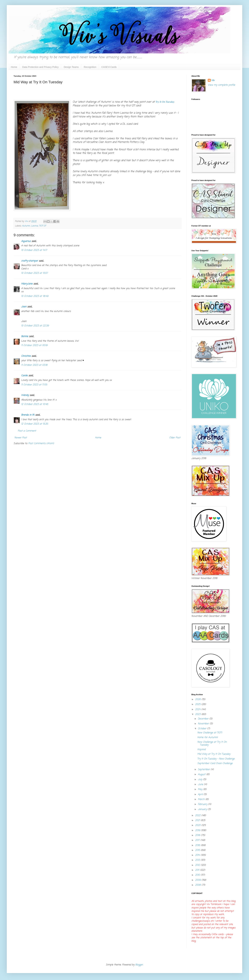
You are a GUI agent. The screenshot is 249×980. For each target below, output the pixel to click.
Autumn (26, 226)
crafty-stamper (30, 261)
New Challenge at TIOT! (210, 733)
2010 (198, 875)
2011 (198, 870)
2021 (198, 820)
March (202, 799)
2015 (198, 850)
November (204, 724)
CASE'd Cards (109, 67)
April (201, 795)
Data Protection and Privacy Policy (40, 67)
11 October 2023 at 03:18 (34, 365)
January (203, 809)
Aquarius (26, 241)
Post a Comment (27, 431)
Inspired (201, 750)
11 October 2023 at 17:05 (34, 385)
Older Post (175, 438)
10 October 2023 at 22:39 (35, 326)
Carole (24, 376)
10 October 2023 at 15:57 (34, 273)
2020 (198, 825)
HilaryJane (27, 284)
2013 (198, 860)
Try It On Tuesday (165, 102)
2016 (198, 845)
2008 (198, 885)
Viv (213, 81)
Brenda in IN (28, 415)
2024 (198, 710)
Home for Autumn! (208, 738)
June (201, 784)
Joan (24, 307)
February (203, 804)
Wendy (25, 395)
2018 (198, 835)
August (202, 774)
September (204, 770)
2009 (198, 880)
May (201, 789)
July (200, 780)
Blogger (139, 965)
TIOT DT (43, 226)
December (204, 719)
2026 (198, 700)
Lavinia (34, 226)
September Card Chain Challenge (215, 763)
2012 (198, 865)
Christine (26, 356)
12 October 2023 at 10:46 (35, 404)
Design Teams (71, 67)
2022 (198, 816)
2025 (198, 704)
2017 (198, 840)
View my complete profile (221, 85)
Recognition (90, 67)
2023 (198, 714)
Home (14, 67)
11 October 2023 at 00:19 (34, 345)
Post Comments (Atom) (41, 444)
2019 (198, 830)
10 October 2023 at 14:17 (34, 250)
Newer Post (21, 438)
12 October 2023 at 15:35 (35, 424)
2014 (198, 855)
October (203, 729)
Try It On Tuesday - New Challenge (216, 759)
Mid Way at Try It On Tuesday (214, 754)
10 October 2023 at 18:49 (35, 296)
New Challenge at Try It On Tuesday (212, 744)
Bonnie (25, 336)
